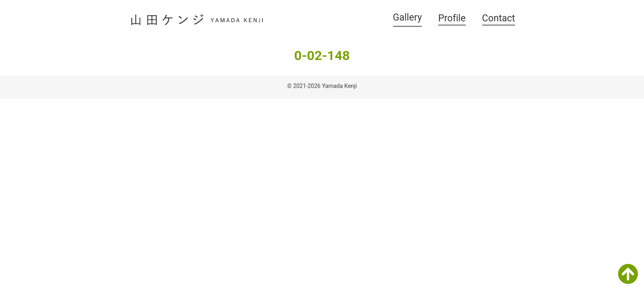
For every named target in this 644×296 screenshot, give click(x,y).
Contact (499, 18)
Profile (452, 18)
